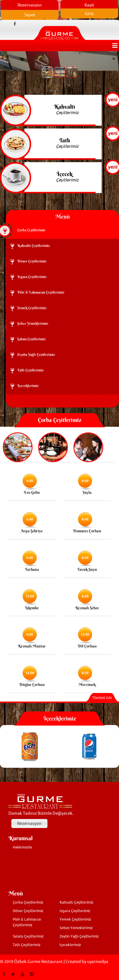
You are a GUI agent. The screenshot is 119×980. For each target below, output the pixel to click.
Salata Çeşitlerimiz (28, 936)
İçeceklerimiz (70, 945)
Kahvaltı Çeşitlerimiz (77, 902)
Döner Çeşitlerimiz (28, 911)
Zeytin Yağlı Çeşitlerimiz (79, 936)
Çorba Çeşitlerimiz (28, 902)
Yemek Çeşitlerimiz (75, 919)
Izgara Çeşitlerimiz (75, 911)
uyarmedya (98, 961)
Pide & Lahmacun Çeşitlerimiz (27, 922)
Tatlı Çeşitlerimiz (27, 945)
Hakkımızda (22, 847)
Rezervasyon (29, 823)
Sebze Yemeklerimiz (76, 928)
